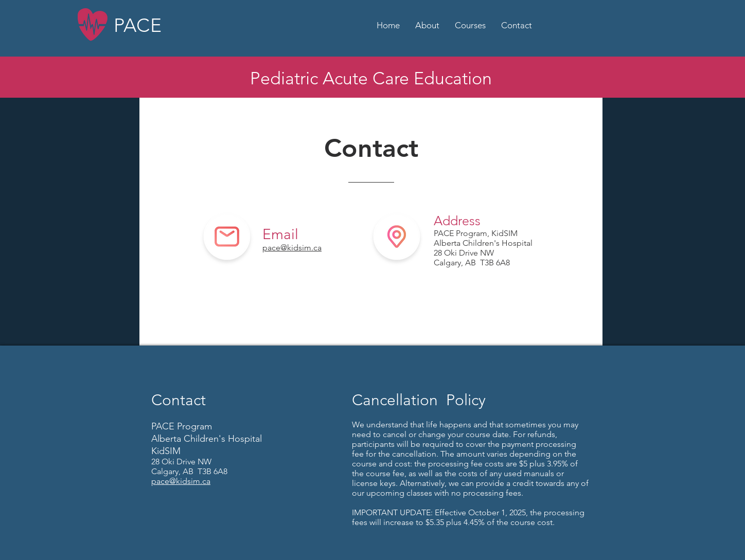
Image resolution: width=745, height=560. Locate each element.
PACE (138, 25)
